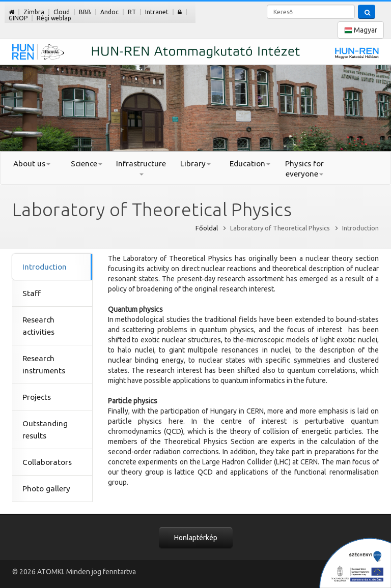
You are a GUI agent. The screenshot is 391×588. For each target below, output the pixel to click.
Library (195, 164)
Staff (32, 293)
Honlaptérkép (196, 538)
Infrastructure (141, 167)
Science (87, 164)
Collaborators (47, 462)
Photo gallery (46, 489)
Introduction (45, 267)
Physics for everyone (304, 169)
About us (32, 164)
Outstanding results (45, 430)
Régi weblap (54, 18)
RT (132, 12)
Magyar (361, 30)
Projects (37, 397)
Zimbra (34, 12)
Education (250, 164)
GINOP (18, 18)
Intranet (157, 12)
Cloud (62, 12)
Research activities (38, 326)
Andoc (109, 12)
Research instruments (44, 364)
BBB (85, 12)
